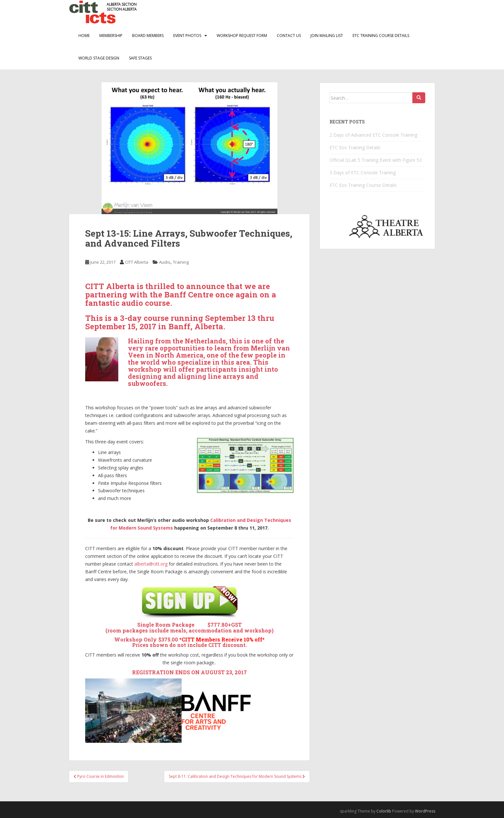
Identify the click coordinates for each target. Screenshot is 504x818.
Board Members (148, 36)
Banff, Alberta (196, 326)
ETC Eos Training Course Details (363, 185)
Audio (165, 262)
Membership (111, 36)
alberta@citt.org (151, 564)
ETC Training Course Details (381, 36)
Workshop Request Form (242, 36)
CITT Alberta (137, 262)
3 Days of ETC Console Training (363, 173)
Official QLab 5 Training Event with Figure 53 (376, 160)
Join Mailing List (327, 36)
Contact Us (289, 36)
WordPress (425, 811)
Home (84, 36)
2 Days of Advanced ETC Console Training (373, 135)
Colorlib (384, 811)
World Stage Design (99, 58)
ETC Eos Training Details (355, 147)
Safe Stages (140, 58)
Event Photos (187, 36)
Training (181, 262)
